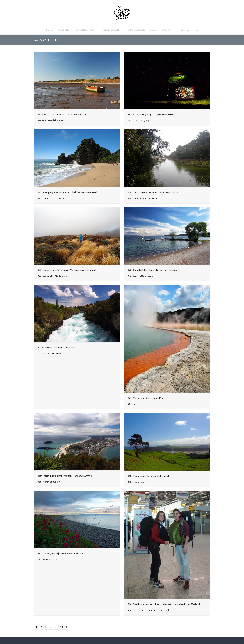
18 (61, 627)
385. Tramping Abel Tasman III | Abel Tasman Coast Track (68, 192)
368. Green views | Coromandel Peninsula (149, 476)
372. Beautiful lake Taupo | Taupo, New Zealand (153, 270)
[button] (197, 30)
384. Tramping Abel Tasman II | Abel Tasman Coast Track (157, 192)
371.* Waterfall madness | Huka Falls (57, 348)
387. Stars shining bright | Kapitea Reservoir (150, 114)
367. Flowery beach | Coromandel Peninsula (60, 554)
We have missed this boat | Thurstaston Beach (62, 114)
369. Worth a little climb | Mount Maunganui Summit (65, 476)
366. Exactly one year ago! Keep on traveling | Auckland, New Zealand (164, 604)
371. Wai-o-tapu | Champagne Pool (146, 398)
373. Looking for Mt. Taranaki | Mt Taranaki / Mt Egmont (67, 270)
